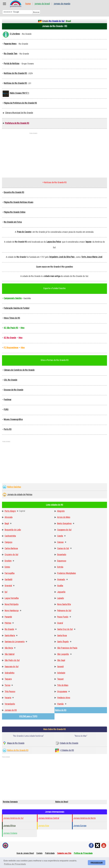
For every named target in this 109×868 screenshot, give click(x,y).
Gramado (61, 580)
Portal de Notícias (12, 64)
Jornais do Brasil (42, 4)
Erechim (8, 561)
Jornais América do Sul (13, 818)
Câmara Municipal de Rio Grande (19, 113)
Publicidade (50, 853)
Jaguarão (61, 592)
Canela (60, 536)
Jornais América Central (49, 818)
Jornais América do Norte (84, 818)
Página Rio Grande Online (15, 212)
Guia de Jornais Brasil (25, 853)
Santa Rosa (62, 636)
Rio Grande (9, 629)
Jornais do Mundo (62, 4)
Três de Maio (63, 685)
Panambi (8, 617)
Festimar (8, 400)
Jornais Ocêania (10, 833)
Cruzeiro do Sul (11, 555)
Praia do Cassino (24, 232)
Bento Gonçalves (64, 524)
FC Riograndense (11, 348)
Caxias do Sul (63, 548)
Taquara (8, 679)
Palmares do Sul (64, 611)
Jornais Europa (80, 826)
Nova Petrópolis (12, 604)
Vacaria (8, 698)
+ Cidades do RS (67, 750)
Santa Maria (10, 636)
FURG (6, 410)
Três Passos (10, 692)
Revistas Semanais (10, 802)
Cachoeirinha (10, 536)
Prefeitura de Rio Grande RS (17, 123)
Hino (22, 328)
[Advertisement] (54, 154)
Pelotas (8, 623)
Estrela (60, 567)
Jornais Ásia (44, 826)
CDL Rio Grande (10, 380)
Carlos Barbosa (11, 548)
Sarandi (60, 667)
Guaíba (60, 586)
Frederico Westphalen (66, 573)
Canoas (60, 542)
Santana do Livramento (15, 642)
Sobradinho (10, 673)
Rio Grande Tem (11, 54)
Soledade (61, 673)
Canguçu (8, 542)
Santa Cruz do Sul (65, 629)
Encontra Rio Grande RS (14, 192)
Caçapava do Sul (64, 530)
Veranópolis (10, 704)
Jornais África (9, 826)
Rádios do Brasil (62, 802)
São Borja (9, 648)
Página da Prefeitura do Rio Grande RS (20, 103)
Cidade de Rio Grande (69, 743)
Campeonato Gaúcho (13, 298)
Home (28, 4)
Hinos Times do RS (12, 318)
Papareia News (10, 44)
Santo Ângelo (63, 642)
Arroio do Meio (64, 517)
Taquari (60, 679)
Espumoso (62, 561)
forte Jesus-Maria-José (92, 257)
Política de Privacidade (83, 853)
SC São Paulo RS (11, 328)
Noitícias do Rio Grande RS (15, 73)
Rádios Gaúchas (14, 487)
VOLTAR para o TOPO (28, 716)
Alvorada (9, 517)
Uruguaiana (62, 692)
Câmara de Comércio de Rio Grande (19, 370)
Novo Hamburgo (12, 611)
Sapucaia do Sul (12, 667)
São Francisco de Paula (67, 648)
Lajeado (61, 598)
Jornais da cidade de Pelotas (20, 495)
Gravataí (8, 586)
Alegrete (61, 511)
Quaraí (60, 623)
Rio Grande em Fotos (13, 222)
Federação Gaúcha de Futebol (17, 308)
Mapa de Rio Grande (16, 743)
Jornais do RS (11, 710)
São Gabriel (10, 654)
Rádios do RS (61, 710)
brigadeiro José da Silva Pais (62, 257)
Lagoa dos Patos (54, 242)
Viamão (60, 704)
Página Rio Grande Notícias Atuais (18, 202)
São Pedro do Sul (12, 660)
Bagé (7, 524)
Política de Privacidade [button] (15, 864)
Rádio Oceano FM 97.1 (19, 93)
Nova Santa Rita (64, 604)
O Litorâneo (15, 34)
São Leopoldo (63, 654)
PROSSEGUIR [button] (97, 863)
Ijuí (6, 592)
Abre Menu (4, 4)
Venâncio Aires (64, 698)
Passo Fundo (63, 617)
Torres (7, 685)
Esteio (7, 567)
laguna (88, 242)
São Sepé (61, 660)
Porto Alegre (10, 511)
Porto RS (8, 429)
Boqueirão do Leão (13, 530)
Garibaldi (8, 580)
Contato (39, 853)
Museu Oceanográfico (13, 419)
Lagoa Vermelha (12, 598)
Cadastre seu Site (64, 853)
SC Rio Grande (10, 338)
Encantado (62, 555)
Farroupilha (10, 573)
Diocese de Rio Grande (13, 390)
